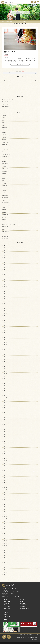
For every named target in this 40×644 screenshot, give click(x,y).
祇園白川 (4, 220)
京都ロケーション (7, 605)
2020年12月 (4, 398)
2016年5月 (4, 531)
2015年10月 (4, 545)
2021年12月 (4, 371)
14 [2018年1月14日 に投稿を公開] (35, 85)
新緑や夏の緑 (5, 195)
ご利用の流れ (22, 607)
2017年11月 (4, 487)
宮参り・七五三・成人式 (7, 186)
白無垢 (3, 123)
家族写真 (21, 602)
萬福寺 (3, 229)
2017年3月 (4, 507)
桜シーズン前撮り (6, 203)
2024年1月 (4, 311)
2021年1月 (4, 395)
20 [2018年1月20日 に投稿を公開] (30, 87)
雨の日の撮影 (5, 239)
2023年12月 (4, 313)
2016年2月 (4, 538)
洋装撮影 (4, 212)
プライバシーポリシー (8, 616)
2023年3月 (4, 335)
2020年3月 (4, 420)
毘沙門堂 (4, 210)
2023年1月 (4, 340)
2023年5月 (4, 330)
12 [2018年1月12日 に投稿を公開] (25, 85)
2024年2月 (4, 308)
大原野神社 (4, 176)
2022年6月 (4, 357)
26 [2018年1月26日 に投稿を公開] (25, 89)
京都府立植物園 (5, 159)
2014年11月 (4, 572)
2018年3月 (4, 478)
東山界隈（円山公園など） (8, 198)
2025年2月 (4, 282)
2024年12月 (4, 286)
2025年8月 (4, 267)
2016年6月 (4, 529)
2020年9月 (4, 405)
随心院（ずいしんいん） (7, 236)
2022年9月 (4, 349)
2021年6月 (4, 383)
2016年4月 (4, 533)
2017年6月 (4, 499)
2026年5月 (4, 245)
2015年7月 (4, 553)
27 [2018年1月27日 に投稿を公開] (30, 89)
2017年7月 (4, 497)
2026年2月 (4, 253)
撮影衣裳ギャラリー (8, 603)
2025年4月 (4, 277)
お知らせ (4, 135)
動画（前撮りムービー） (7, 171)
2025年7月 (4, 270)
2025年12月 (4, 258)
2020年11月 (4, 400)
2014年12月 (4, 570)
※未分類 (4, 132)
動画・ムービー (5, 169)
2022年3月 (4, 364)
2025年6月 (4, 272)
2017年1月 (4, 512)
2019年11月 (4, 429)
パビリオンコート (6, 149)
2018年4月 (4, 475)
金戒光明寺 (4, 128)
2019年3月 (4, 449)
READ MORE (18, 64)
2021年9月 (4, 376)
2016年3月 (4, 536)
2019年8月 (4, 437)
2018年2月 (4, 480)
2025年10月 (4, 262)
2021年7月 (4, 381)
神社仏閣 (4, 222)
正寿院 (3, 207)
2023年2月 (4, 337)
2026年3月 (4, 250)
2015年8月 (4, 550)
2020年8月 (4, 408)
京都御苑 (4, 161)
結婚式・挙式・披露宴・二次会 (9, 224)
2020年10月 (4, 403)
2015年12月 (4, 541)
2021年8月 (4, 378)
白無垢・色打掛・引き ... (7, 109)
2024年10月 (4, 291)
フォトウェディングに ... (7, 102)
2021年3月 (4, 391)
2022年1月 (4, 369)
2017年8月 (4, 495)
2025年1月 (4, 284)
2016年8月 (4, 524)
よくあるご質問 (5, 142)
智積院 (3, 118)
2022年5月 (4, 359)
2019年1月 (4, 454)
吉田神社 (4, 174)
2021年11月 (4, 374)
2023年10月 (4, 318)
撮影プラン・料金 (7, 602)
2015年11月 (4, 543)
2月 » (30, 93)
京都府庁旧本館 (5, 157)
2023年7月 (4, 325)
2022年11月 (4, 345)
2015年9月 (4, 548)
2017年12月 (4, 485)
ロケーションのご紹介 (7, 147)
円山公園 (4, 166)
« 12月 (10, 93)
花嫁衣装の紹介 (5, 227)
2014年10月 (4, 575)
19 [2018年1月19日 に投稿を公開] (25, 87)
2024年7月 (4, 299)
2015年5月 (4, 558)
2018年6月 (4, 470)
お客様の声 (4, 137)
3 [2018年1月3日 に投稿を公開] (15, 83)
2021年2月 (4, 393)
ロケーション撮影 (6, 152)
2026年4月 (4, 248)
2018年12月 (4, 456)
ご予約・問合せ (7, 613)
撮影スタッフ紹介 (7, 608)
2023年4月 (4, 333)
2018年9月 (4, 463)
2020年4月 (4, 417)
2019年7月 (4, 439)
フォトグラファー (6, 120)
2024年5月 (4, 301)
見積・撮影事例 (5, 232)
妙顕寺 (3, 181)
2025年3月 (4, 279)
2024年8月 (4, 296)
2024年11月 (4, 289)
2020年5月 (4, 415)
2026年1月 (4, 255)
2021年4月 (4, 388)
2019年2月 (4, 451)
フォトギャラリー (7, 607)
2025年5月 (4, 274)
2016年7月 (4, 526)
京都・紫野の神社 (6, 154)
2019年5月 (4, 444)
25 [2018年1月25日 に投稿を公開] (20, 89)
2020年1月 (4, 424)
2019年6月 (4, 441)
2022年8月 (4, 352)
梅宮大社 (4, 205)
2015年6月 (4, 555)
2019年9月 (4, 434)
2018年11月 (4, 458)
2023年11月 (4, 316)
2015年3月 (4, 562)
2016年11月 (4, 516)
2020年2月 (4, 422)
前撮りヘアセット (23, 600)
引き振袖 (4, 115)
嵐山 (3, 188)
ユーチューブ (5, 145)
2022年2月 (4, 366)
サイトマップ (7, 615)
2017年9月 (4, 492)
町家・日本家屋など (6, 217)
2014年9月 (4, 577)
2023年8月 (4, 323)
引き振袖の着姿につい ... (7, 104)
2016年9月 (4, 521)
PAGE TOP (20, 643)
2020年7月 (4, 410)
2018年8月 (4, 466)
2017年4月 (4, 504)
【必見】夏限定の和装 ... (7, 99)
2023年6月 (4, 328)
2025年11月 (4, 260)
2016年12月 (4, 514)
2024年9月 (4, 294)
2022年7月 (4, 354)
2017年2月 (4, 509)
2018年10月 (4, 461)
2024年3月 (4, 306)
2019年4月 (4, 446)
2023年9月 (4, 320)
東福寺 (3, 200)
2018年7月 (4, 468)
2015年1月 (4, 567)
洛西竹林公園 (5, 215)
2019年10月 (4, 432)
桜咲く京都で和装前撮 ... (7, 107)
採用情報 (6, 620)
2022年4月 (4, 362)
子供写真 (4, 183)
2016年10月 (4, 519)
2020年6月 (4, 412)
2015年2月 (4, 565)
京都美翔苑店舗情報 (23, 605)
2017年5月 (4, 502)
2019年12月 (4, 427)
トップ (5, 600)
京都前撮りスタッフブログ (25, 608)
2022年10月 (4, 347)
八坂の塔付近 (5, 164)
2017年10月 (4, 490)
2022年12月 (4, 342)
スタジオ (4, 140)
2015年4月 (4, 560)
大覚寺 (3, 178)
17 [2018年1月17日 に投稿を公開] (15, 87)
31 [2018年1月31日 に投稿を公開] (15, 91)
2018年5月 (4, 473)
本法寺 (3, 130)
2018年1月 (4, 483)
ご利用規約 (6, 618)
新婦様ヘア (4, 193)
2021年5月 (4, 386)
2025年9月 (4, 265)
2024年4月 (4, 303)
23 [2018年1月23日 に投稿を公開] (10, 89)
